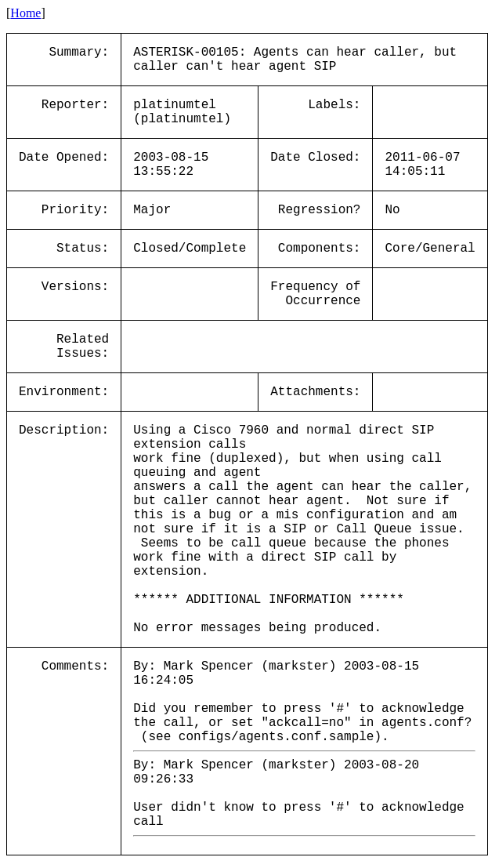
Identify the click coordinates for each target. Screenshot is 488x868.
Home (25, 13)
